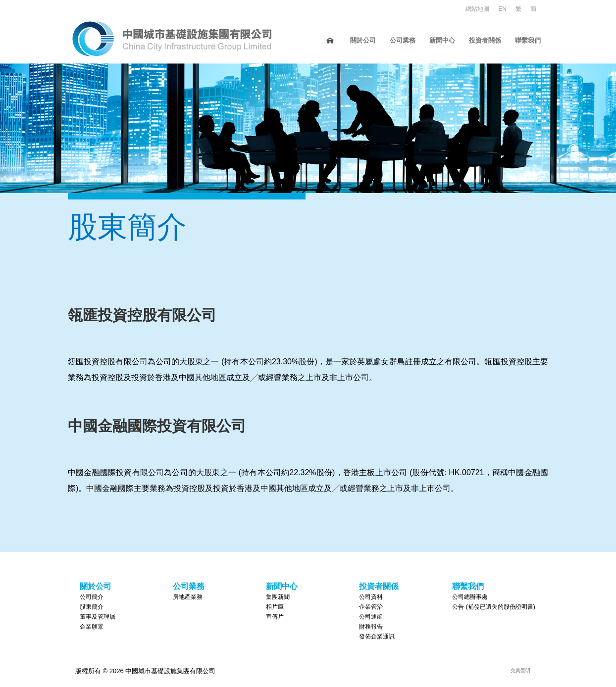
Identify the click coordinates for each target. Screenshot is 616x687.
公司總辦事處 (470, 596)
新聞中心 (442, 40)
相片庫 (275, 606)
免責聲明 (520, 670)
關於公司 (363, 40)
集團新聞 (278, 596)
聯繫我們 (528, 40)
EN (502, 9)
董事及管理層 (98, 616)
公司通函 (371, 616)
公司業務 (403, 40)
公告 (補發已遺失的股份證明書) (493, 606)
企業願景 (92, 626)
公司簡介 (92, 596)
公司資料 (371, 596)
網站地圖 (477, 9)
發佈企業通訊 (377, 636)
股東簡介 (92, 606)
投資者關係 (485, 40)
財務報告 (371, 626)
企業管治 (371, 606)
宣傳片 (275, 616)
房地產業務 (188, 596)
